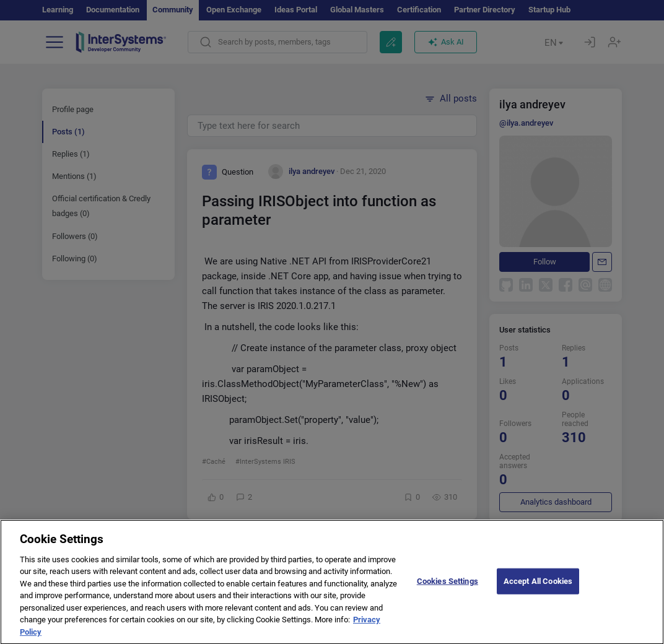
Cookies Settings (448, 590)
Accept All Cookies (538, 590)
